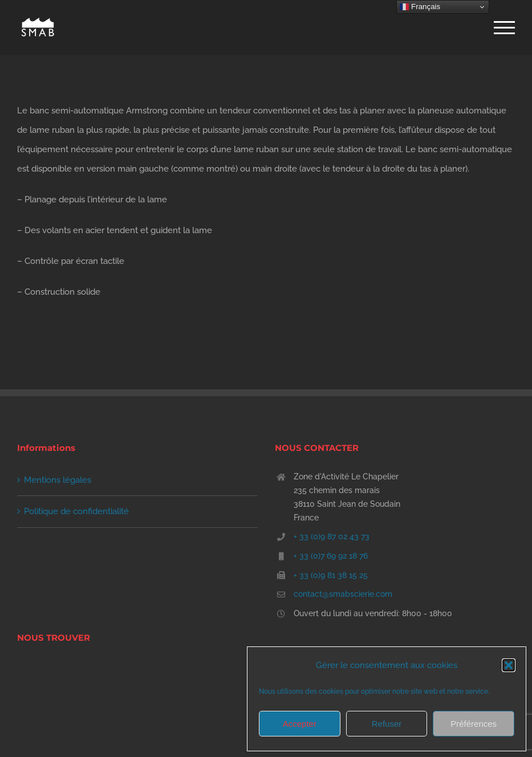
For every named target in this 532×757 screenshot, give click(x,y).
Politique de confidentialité (76, 511)
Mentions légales (58, 480)
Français (420, 7)
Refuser (387, 724)
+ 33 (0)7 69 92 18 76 (331, 556)
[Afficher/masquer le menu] (504, 28)
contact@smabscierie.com (343, 594)
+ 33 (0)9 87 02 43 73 (332, 536)
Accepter (300, 724)
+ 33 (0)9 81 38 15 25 (331, 575)
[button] (509, 665)
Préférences (474, 724)
